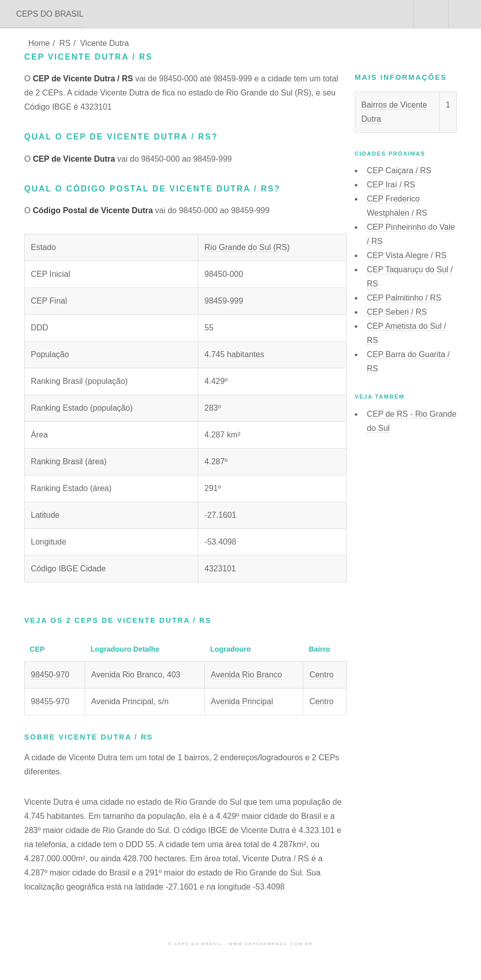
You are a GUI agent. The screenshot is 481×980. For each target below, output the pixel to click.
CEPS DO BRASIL (50, 14)
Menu (465, 14)
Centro (322, 675)
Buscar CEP (430, 14)
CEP (399, 170)
